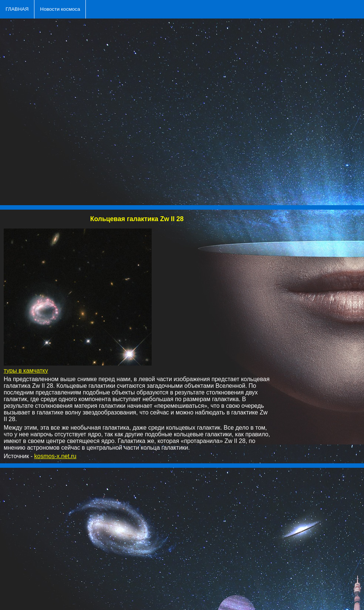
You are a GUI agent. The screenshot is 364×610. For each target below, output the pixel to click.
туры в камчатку (26, 371)
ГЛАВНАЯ (17, 9)
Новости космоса (60, 9)
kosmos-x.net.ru (55, 456)
